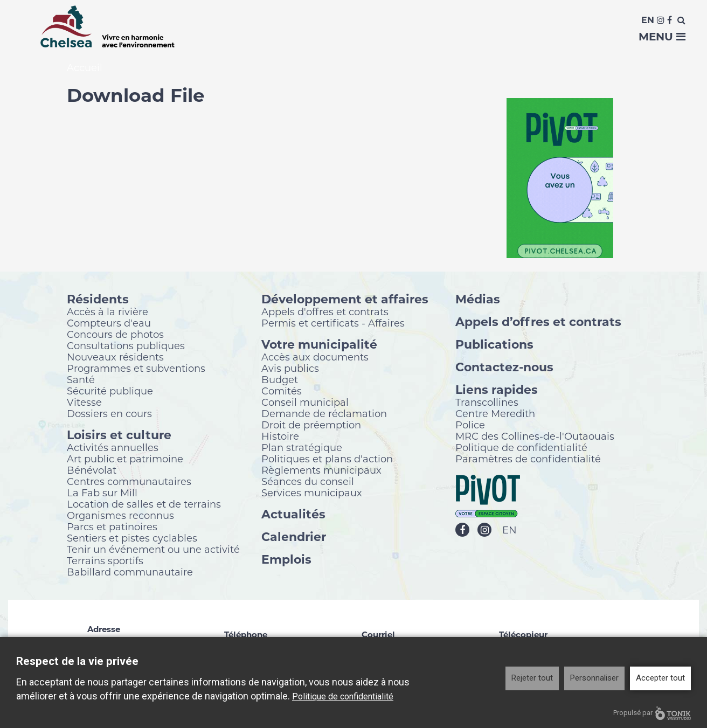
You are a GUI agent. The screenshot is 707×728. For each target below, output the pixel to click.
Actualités (293, 514)
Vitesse (84, 402)
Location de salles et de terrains (144, 504)
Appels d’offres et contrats (538, 321)
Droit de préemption (311, 425)
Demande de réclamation (324, 413)
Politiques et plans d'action (327, 459)
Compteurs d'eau (109, 323)
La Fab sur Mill (102, 493)
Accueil (85, 68)
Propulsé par (652, 713)
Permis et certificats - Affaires (333, 323)
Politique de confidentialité (521, 447)
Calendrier (294, 536)
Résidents (98, 299)
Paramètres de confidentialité (528, 459)
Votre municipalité (319, 344)
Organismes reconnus (120, 515)
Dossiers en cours (109, 413)
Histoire (280, 436)
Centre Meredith (495, 413)
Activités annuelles (113, 447)
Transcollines (487, 402)
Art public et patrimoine (125, 459)
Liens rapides (497, 389)
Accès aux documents (315, 357)
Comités (282, 391)
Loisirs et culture (119, 435)
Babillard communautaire (130, 572)
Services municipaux (312, 493)
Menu (662, 37)
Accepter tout (660, 678)
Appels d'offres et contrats (325, 311)
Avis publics (290, 368)
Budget (280, 379)
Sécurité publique (110, 391)
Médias (478, 299)
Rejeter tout (532, 678)
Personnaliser (594, 678)
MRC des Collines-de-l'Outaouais (535, 436)
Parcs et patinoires (112, 526)
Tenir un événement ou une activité (153, 549)
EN (510, 530)
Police (470, 425)
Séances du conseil (308, 481)
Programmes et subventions (136, 368)
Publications (494, 344)
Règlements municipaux (321, 470)
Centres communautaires (129, 481)
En (648, 20)
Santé (81, 379)
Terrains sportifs (105, 560)
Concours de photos (115, 334)
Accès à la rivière (108, 311)
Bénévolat (92, 470)
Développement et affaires (345, 299)
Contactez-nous (504, 367)
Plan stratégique (302, 447)
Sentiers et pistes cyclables (132, 538)
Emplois (286, 559)
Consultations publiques (126, 345)
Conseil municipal (305, 402)
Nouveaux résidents (115, 357)
